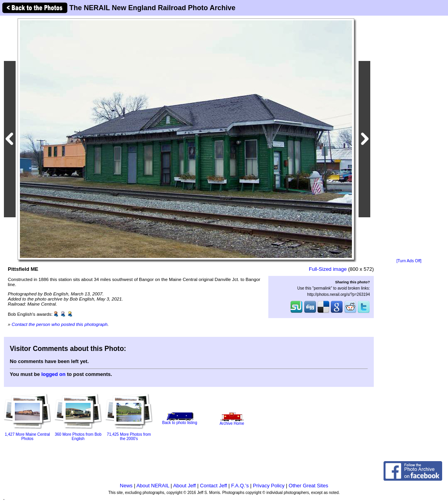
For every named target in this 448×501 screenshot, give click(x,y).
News (126, 486)
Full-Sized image (328, 269)
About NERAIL (153, 486)
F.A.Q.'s (240, 486)
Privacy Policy (269, 486)
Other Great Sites (308, 486)
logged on (54, 374)
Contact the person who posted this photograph (60, 324)
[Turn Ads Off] (409, 261)
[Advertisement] (409, 138)
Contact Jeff (213, 486)
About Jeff (184, 486)
